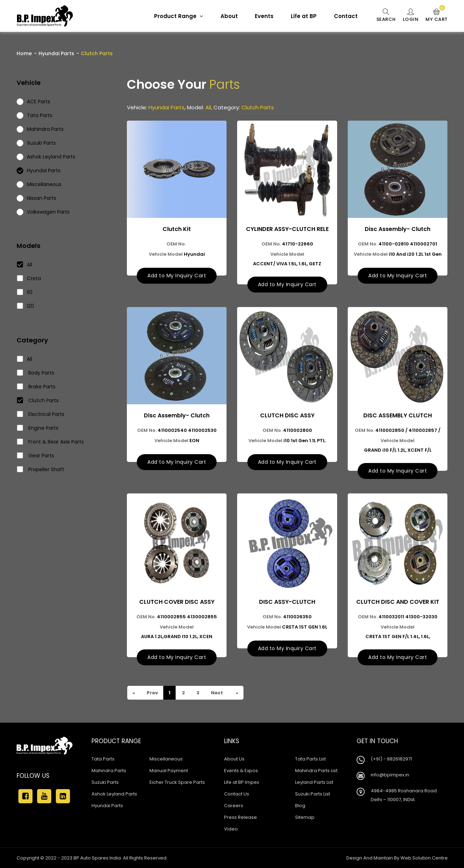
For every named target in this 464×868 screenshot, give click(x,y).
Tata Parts (103, 759)
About (229, 16)
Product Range (179, 16)
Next (216, 693)
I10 (25, 292)
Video (231, 829)
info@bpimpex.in (390, 775)
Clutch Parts (38, 400)
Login (411, 16)
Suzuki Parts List (313, 794)
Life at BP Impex (242, 782)
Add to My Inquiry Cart (177, 276)
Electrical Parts (41, 414)
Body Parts (36, 373)
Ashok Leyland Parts (114, 794)
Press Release (240, 817)
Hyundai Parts (56, 53)
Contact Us (237, 794)
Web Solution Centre (424, 858)
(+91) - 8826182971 (391, 759)
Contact (346, 16)
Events (264, 16)
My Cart (437, 16)
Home (24, 53)
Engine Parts (38, 428)
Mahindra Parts (109, 771)
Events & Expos (241, 771)
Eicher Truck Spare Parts (177, 782)
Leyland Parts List (314, 782)
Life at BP (304, 16)
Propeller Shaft (41, 469)
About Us (234, 759)
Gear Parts (36, 456)
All (25, 265)
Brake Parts (36, 387)
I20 (26, 306)
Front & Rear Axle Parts (51, 442)
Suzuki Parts (105, 782)
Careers (234, 806)
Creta (29, 278)
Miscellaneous (166, 759)
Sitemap (305, 817)
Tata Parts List (310, 759)
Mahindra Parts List (316, 771)
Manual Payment (169, 771)
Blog (300, 806)
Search (386, 16)
